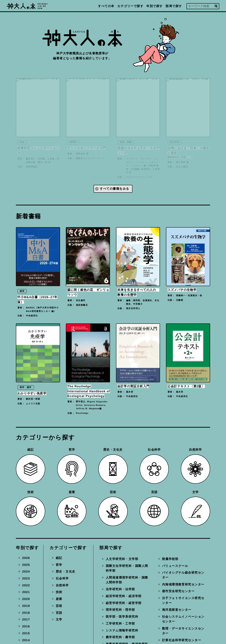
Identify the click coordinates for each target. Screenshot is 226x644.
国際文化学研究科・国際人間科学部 (127, 568)
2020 (26, 599)
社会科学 (62, 578)
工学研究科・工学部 (120, 623)
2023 (26, 578)
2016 (26, 626)
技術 (59, 592)
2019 (26, 606)
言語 (59, 613)
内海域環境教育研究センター (183, 584)
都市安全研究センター (178, 591)
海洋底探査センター (177, 610)
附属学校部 (170, 559)
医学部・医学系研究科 (122, 617)
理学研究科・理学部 (120, 610)
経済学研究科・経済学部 (124, 596)
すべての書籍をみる (114, 189)
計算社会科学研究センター (181, 640)
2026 (26, 558)
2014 (26, 640)
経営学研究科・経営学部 (124, 603)
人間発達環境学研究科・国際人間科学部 (127, 580)
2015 (26, 633)
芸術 (59, 606)
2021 (26, 592)
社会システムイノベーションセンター (183, 619)
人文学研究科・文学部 (122, 559)
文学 (59, 619)
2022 (26, 585)
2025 (26, 565)
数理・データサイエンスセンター (183, 631)
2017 (26, 619)
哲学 (59, 565)
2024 (26, 572)
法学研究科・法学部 (120, 589)
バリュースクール (175, 566)
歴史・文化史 (66, 572)
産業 (59, 599)
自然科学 (62, 585)
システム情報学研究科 (122, 630)
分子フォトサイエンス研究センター (183, 601)
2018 (26, 613)
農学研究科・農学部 (120, 637)
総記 (59, 558)
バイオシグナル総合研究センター (183, 575)
